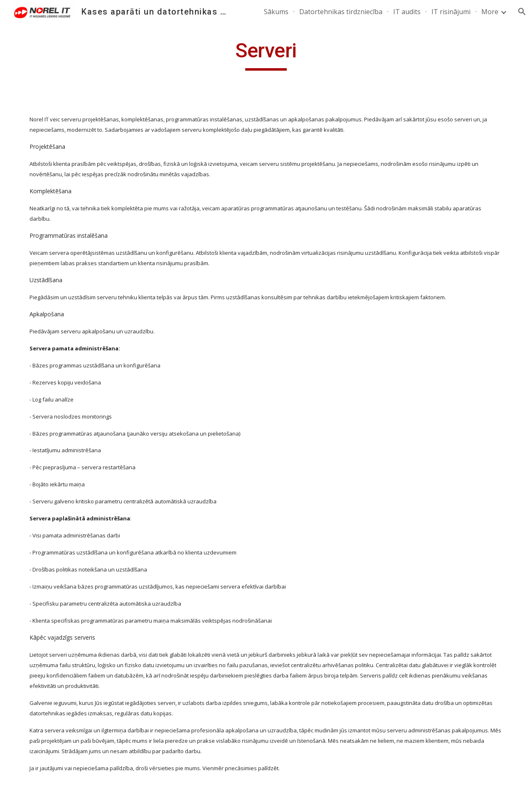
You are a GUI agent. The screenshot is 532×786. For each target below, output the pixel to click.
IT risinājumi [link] (451, 12)
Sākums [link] (276, 12)
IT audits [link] (407, 12)
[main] (266, 54)
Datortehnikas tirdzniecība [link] (341, 12)
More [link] (490, 12)
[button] (522, 12)
